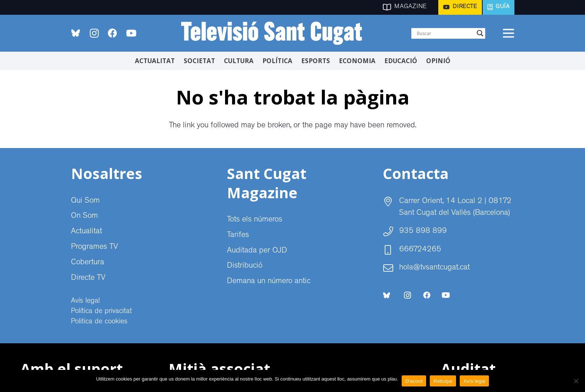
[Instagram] (94, 33)
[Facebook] (113, 33)
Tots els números (255, 220)
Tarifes (238, 235)
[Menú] (509, 33)
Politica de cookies (99, 322)
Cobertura (88, 263)
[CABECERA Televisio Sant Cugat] (276, 33)
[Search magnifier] (480, 33)
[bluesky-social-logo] (76, 33)
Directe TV (88, 278)
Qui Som (85, 201)
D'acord (414, 381)
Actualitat (86, 232)
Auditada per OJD (257, 251)
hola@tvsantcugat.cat (434, 268)
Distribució (245, 266)
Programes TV (94, 247)
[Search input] (445, 33)
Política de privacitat (101, 312)
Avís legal (85, 301)
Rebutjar (443, 381)
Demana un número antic (269, 282)
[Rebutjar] (576, 381)
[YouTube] (131, 33)
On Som (84, 216)
